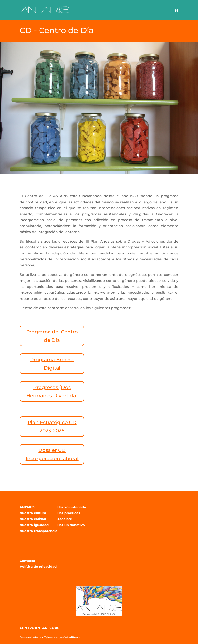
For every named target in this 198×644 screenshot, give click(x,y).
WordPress (72, 637)
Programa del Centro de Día (52, 336)
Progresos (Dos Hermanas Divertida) (52, 391)
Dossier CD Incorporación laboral (52, 454)
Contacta (27, 561)
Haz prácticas (69, 513)
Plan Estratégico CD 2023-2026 (52, 427)
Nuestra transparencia (39, 531)
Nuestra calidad (33, 519)
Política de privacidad (38, 566)
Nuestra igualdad (34, 525)
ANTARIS (27, 507)
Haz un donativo (71, 525)
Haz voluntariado (72, 507)
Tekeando (51, 637)
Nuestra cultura (33, 513)
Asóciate (65, 519)
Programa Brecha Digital (52, 364)
